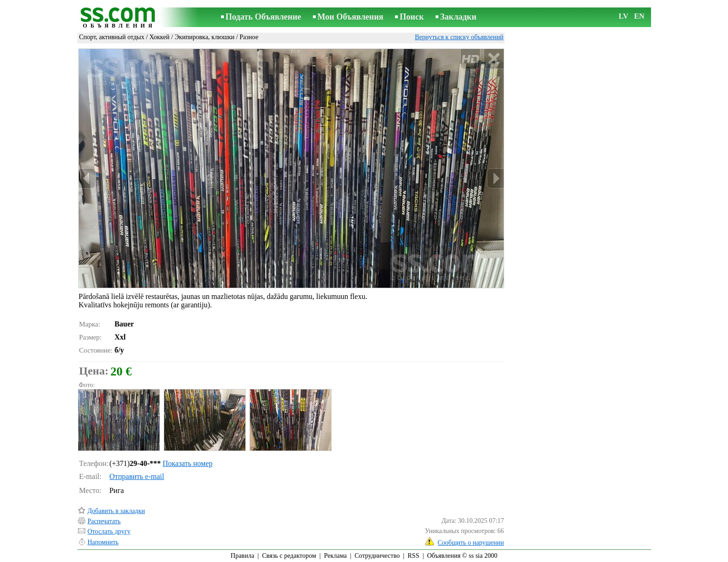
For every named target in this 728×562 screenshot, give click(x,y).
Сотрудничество (377, 556)
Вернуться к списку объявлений (459, 37)
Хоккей (159, 37)
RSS (413, 556)
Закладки (458, 17)
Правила (243, 556)
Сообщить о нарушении (471, 543)
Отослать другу (109, 531)
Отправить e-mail (136, 476)
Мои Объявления (350, 17)
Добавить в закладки (116, 511)
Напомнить (103, 542)
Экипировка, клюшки (204, 37)
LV (624, 16)
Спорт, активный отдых (112, 37)
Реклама (336, 556)
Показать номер (188, 463)
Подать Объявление (263, 17)
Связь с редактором (289, 556)
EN (639, 16)
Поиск (412, 17)
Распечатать (104, 521)
